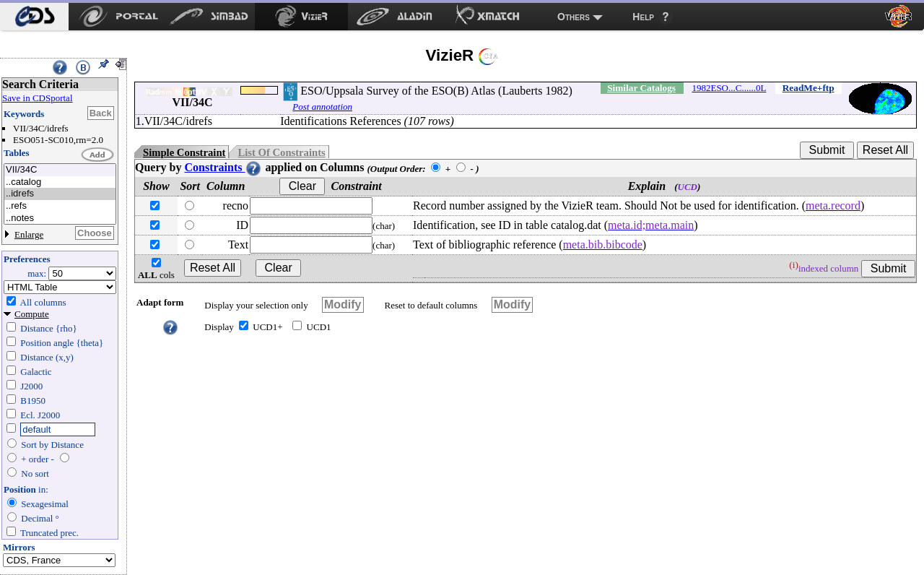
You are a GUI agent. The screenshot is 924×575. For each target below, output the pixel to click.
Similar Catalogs (641, 88)
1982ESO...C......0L (729, 88)
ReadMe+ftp (808, 88)
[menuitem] (34, 17)
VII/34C (60, 170)
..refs (60, 206)
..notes (60, 219)
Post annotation (322, 107)
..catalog (60, 182)
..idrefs (60, 194)
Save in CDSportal (38, 98)
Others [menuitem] (574, 17)
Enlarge (29, 234)
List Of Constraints (281, 152)
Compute (32, 314)
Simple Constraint (184, 152)
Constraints (223, 167)
